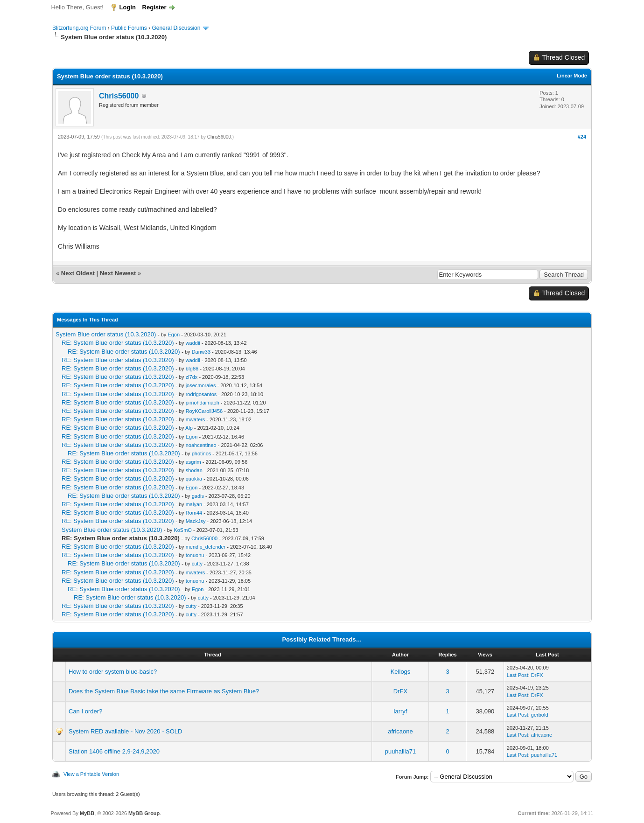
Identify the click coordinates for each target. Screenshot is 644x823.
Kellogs (401, 672)
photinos (202, 453)
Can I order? (85, 711)
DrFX (537, 675)
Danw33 (201, 352)
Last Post (518, 675)
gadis (198, 496)
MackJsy (196, 521)
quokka (194, 479)
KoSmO (183, 530)
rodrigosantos (201, 394)
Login (128, 7)
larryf (401, 711)
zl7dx (192, 377)
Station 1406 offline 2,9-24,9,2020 (114, 751)
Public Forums (129, 28)
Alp (189, 428)
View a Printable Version (91, 774)
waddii (193, 343)
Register (154, 7)
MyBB (87, 813)
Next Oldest (78, 273)
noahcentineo (201, 445)
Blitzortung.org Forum (79, 28)
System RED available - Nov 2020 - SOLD (125, 731)
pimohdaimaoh (203, 403)
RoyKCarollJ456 (204, 411)
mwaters (196, 419)
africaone (400, 731)
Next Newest (118, 273)
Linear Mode (572, 76)
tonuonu (195, 555)
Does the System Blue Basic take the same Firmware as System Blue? (164, 691)
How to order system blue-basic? (113, 672)
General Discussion (176, 28)
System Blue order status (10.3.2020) (106, 334)
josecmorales (201, 385)
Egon (174, 335)
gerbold (540, 715)
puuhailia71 (401, 751)
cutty (197, 564)
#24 (582, 137)
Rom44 (194, 513)
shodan (194, 470)
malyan (194, 504)
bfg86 (192, 369)
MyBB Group (144, 813)
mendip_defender (206, 547)
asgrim (193, 462)
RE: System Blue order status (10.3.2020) (118, 343)
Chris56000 (119, 96)
